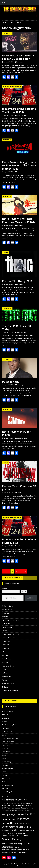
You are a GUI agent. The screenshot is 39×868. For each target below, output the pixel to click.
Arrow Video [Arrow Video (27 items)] (31, 803)
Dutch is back (10, 382)
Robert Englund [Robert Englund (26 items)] (8, 836)
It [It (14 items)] (18, 824)
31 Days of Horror (8, 606)
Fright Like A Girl (7, 627)
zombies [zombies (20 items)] (24, 852)
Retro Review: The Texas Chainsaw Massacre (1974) (18, 220)
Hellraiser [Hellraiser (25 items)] (6, 823)
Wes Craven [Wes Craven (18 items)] (12, 852)
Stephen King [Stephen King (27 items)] (7, 847)
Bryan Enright (20, 385)
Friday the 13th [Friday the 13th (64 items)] (26, 814)
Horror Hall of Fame (8, 638)
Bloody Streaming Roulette (11, 620)
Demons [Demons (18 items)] (14, 811)
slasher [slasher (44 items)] (26, 843)
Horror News (6, 648)
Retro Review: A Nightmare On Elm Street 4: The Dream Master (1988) (19, 165)
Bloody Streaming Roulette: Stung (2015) (19, 541)
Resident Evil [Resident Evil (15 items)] (21, 833)
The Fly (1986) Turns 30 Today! (16, 328)
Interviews (5, 652)
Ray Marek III (20, 62)
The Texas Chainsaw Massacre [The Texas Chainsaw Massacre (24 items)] (13, 850)
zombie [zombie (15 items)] (19, 852)
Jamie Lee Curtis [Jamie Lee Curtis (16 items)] (24, 824)
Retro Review (6, 677)
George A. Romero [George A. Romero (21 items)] (8, 819)
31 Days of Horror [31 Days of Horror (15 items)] (7, 797)
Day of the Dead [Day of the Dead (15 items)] (6, 811)
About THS (6, 613)
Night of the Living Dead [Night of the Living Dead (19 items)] (10, 833)
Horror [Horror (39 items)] (13, 823)
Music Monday (7, 659)
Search (4, 589)
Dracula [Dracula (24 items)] (20, 811)
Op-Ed (4, 669)
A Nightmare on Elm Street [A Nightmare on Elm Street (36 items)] (15, 800)
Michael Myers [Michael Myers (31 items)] (19, 830)
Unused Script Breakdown (11, 691)
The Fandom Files (8, 684)
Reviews (5, 680)
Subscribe (31, 598)
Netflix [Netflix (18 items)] (32, 830)
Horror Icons (6, 641)
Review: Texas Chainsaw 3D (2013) (19, 488)
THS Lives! (5, 687)
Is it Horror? (6, 655)
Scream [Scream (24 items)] (25, 836)
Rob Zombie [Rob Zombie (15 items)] (18, 836)
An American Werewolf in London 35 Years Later (18, 57)
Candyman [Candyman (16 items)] (28, 806)
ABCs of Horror (7, 610)
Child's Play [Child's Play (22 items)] (6, 808)
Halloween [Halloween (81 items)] (23, 819)
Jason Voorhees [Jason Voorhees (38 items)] (10, 827)
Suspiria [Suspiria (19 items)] (16, 847)
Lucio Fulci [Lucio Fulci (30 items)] (7, 830)
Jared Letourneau (22, 115)
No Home (5, 662)
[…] (22, 72)
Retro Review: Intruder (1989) (16, 433)
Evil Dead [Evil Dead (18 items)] (27, 811)
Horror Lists (6, 645)
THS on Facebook (11, 701)
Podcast (5, 673)
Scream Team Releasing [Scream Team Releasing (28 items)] (12, 844)
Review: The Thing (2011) (18, 281)
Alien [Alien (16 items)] (14, 797)
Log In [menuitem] (3, 2)
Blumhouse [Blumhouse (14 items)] (21, 806)
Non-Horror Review (8, 666)
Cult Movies (6, 624)
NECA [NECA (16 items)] (27, 831)
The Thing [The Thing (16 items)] (28, 850)
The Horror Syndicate (13, 578)
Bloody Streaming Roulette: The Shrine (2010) (19, 110)
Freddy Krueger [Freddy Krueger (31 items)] (9, 814)
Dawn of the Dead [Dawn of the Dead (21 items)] (27, 808)
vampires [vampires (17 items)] (5, 852)
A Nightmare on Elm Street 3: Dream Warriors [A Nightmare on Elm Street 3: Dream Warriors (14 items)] (13, 803)
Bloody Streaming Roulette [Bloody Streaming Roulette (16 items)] (10, 806)
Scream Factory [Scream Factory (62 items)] (12, 839)
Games (4, 631)
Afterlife (5, 617)
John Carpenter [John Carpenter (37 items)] (26, 827)
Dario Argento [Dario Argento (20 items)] (15, 808)
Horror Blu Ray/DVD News (10, 634)
